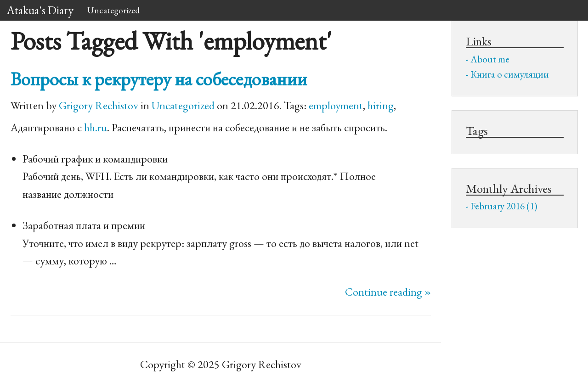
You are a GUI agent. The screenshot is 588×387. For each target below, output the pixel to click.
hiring (381, 105)
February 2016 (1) (504, 206)
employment (336, 105)
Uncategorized (113, 10)
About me (490, 59)
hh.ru (96, 127)
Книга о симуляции (510, 74)
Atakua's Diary (40, 10)
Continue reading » (388, 292)
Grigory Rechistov (99, 105)
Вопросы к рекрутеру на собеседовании (159, 79)
